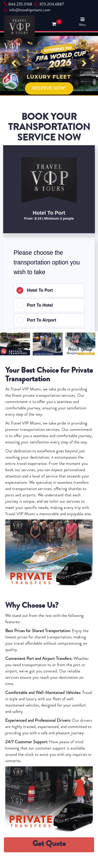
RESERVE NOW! (49, 88)
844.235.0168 (18, 4)
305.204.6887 (49, 4)
